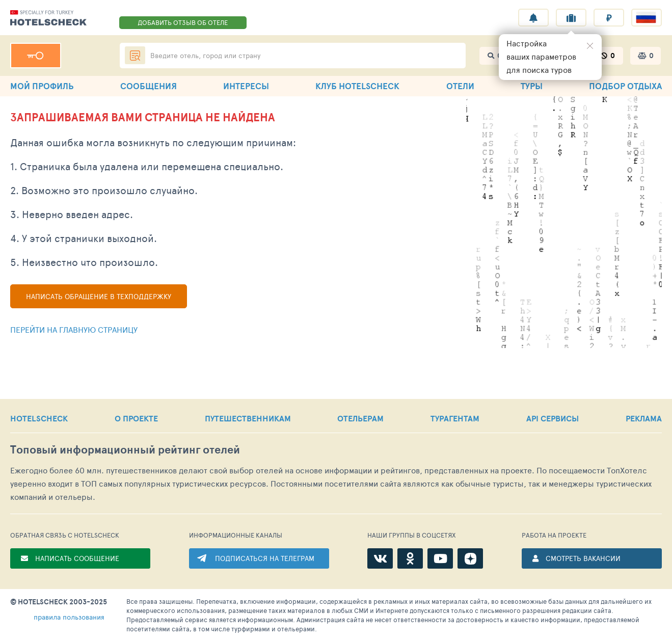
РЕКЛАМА (644, 418)
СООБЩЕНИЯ (149, 86)
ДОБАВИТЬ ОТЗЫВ (183, 22)
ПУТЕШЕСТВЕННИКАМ (248, 418)
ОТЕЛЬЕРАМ (360, 418)
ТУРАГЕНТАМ (455, 418)
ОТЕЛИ (460, 86)
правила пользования (69, 617)
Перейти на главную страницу (74, 329)
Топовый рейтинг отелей (125, 450)
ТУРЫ (532, 86)
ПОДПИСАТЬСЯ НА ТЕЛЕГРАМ (265, 558)
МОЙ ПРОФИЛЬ (42, 86)
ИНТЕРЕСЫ (246, 86)
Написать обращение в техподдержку (99, 296)
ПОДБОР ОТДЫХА (625, 86)
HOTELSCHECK (39, 418)
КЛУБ (357, 86)
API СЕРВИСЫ (553, 418)
